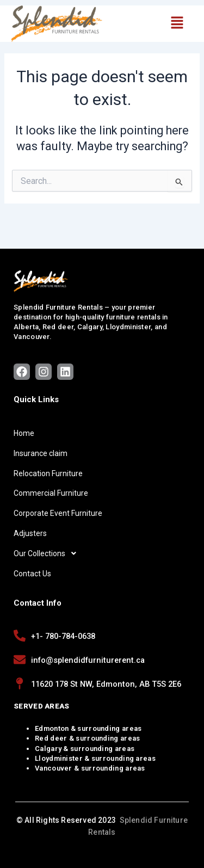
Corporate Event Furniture (58, 513)
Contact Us (32, 574)
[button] (177, 23)
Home (24, 433)
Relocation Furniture (48, 473)
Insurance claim (41, 453)
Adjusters (30, 533)
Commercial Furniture (51, 493)
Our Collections (48, 553)
